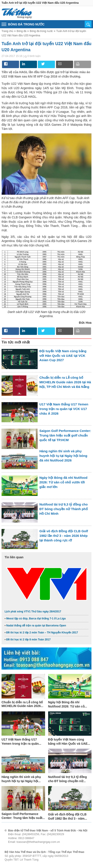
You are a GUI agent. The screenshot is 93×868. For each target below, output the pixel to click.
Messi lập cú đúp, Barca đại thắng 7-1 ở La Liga (36, 619)
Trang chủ (7, 31)
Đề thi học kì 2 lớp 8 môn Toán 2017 (29, 640)
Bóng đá (21, 31)
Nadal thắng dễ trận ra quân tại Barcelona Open (36, 626)
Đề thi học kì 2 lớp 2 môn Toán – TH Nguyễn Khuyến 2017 (42, 633)
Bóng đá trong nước (41, 31)
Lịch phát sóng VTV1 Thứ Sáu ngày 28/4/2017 (33, 612)
